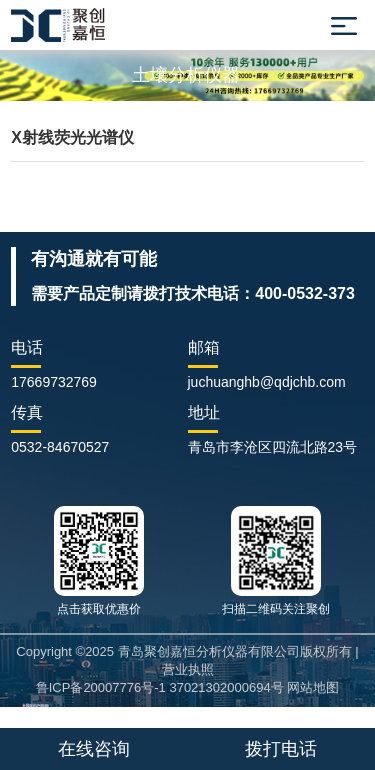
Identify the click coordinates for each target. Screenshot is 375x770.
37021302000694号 (226, 687)
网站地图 (313, 687)
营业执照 (188, 669)
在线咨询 (94, 749)
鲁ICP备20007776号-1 (101, 687)
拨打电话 (281, 749)
